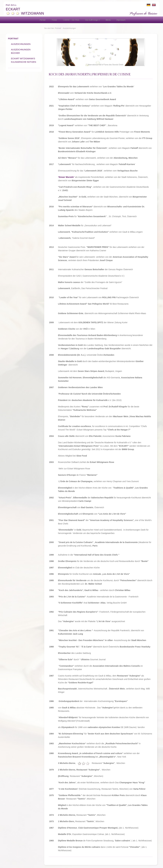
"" (66, 177)
